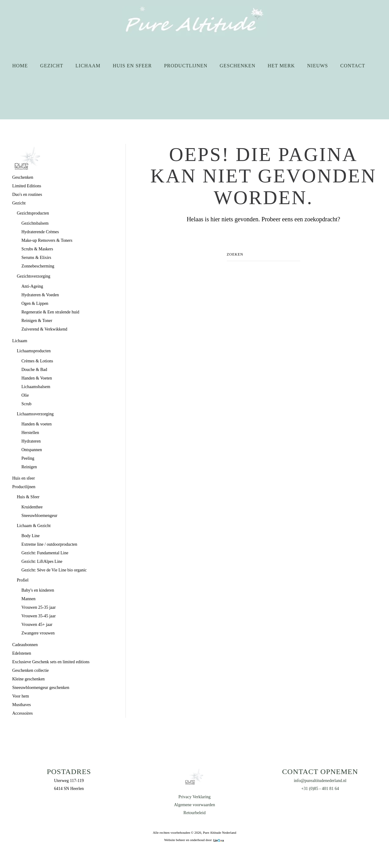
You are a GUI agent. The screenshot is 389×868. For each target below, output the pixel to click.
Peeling (28, 458)
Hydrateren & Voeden (40, 295)
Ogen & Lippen (35, 303)
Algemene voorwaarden (194, 805)
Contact (353, 66)
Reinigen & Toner (37, 321)
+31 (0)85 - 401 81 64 (320, 789)
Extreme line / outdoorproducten (49, 544)
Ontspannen (32, 450)
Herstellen (30, 433)
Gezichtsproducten (33, 213)
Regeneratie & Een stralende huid (50, 312)
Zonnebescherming (38, 266)
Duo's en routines (27, 195)
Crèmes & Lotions (37, 361)
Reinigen (29, 467)
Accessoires (22, 713)
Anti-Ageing (32, 286)
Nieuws (318, 66)
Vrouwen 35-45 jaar (39, 616)
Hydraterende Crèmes (40, 232)
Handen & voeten (37, 424)
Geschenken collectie (30, 670)
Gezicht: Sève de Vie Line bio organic (54, 570)
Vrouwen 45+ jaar (37, 625)
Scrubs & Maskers (37, 249)
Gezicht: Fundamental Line (45, 553)
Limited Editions (27, 186)
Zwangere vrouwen (38, 633)
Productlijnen (186, 66)
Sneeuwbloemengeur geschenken (41, 688)
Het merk (281, 66)
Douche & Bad (34, 370)
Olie (25, 395)
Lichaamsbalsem (36, 387)
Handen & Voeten (37, 378)
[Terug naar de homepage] (194, 21)
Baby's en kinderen (38, 590)
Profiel (23, 580)
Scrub (26, 404)
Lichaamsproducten (34, 351)
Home (20, 66)
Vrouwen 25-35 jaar (39, 607)
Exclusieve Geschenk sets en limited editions (51, 662)
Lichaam (88, 66)
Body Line (31, 536)
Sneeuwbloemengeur (39, 516)
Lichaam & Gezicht (34, 526)
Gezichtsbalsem (35, 223)
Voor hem (21, 696)
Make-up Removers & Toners (47, 240)
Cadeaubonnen (25, 645)
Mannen (28, 599)
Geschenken (238, 66)
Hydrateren (31, 441)
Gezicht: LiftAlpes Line (42, 561)
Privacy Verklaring (194, 797)
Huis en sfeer (132, 66)
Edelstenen (22, 653)
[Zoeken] (264, 255)
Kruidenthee (32, 507)
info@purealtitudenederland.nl (320, 781)
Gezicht (52, 66)
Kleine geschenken (28, 679)
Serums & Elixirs (36, 258)
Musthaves (22, 705)
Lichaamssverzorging (35, 414)
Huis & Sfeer (28, 497)
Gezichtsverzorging (34, 276)
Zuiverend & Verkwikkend (44, 329)
